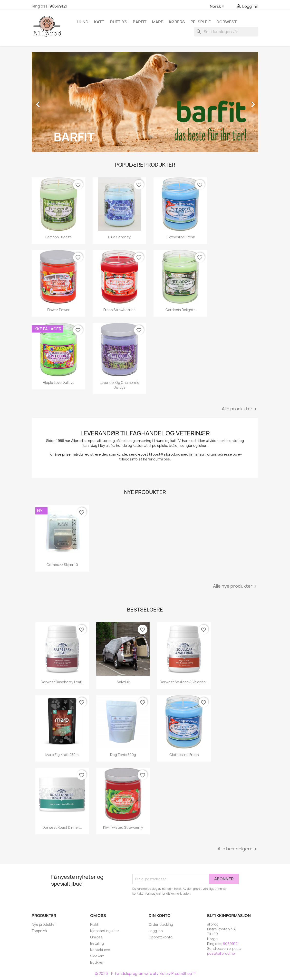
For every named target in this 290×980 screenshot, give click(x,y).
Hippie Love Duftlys (58, 382)
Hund (83, 22)
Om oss (96, 937)
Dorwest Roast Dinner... (62, 827)
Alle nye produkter (236, 586)
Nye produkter (44, 924)
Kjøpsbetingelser (105, 931)
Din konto (160, 916)
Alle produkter (240, 409)
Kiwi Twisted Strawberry (123, 827)
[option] (145, 102)
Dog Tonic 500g (123, 755)
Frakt (94, 924)
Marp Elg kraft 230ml (62, 755)
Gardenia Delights (180, 310)
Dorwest (227, 22)
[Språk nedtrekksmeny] (218, 7)
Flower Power (58, 310)
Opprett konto (161, 937)
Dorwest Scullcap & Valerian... (184, 682)
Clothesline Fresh (180, 237)
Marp (158, 22)
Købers (177, 22)
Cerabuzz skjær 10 (62, 565)
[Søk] (226, 32)
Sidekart (97, 956)
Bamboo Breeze (59, 237)
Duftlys (119, 22)
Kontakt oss (100, 950)
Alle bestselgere (238, 849)
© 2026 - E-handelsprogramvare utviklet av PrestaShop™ (145, 974)
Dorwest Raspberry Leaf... (62, 682)
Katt (99, 22)
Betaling (97, 943)
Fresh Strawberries (119, 310)
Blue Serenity (119, 237)
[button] (49, 102)
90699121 (58, 6)
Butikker (97, 962)
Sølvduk (123, 682)
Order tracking (161, 924)
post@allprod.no (221, 953)
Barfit (140, 22)
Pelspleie (201, 22)
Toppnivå (39, 931)
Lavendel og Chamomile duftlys (120, 385)
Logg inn (156, 931)
